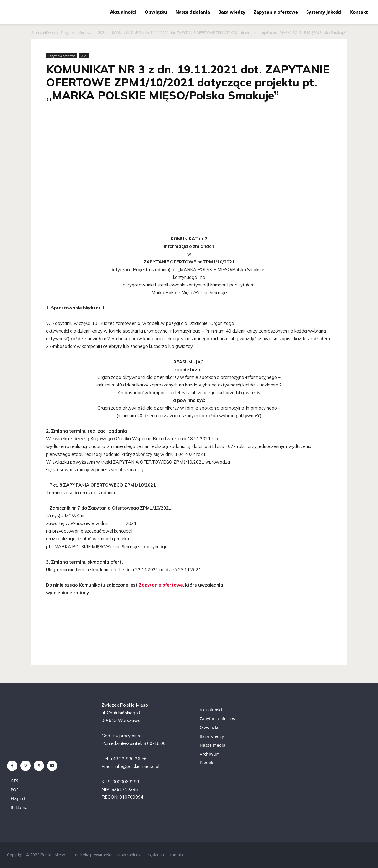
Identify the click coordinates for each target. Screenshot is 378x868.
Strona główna (43, 33)
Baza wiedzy (232, 12)
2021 (102, 33)
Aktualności (123, 12)
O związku (156, 12)
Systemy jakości (324, 12)
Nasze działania (193, 12)
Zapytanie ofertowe (161, 585)
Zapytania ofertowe (276, 12)
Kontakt (359, 12)
